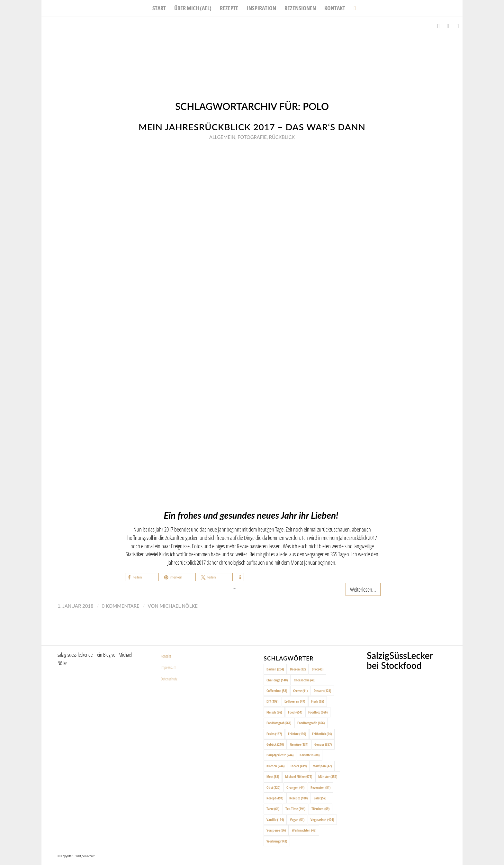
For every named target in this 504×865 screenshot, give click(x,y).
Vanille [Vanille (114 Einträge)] (275, 819)
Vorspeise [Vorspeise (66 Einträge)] (276, 830)
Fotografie (252, 137)
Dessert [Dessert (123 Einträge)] (322, 691)
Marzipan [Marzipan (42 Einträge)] (322, 766)
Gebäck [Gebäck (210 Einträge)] (275, 744)
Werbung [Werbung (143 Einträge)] (277, 841)
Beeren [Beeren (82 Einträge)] (298, 669)
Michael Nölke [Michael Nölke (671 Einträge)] (299, 776)
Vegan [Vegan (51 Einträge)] (297, 819)
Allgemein (222, 137)
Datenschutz (169, 679)
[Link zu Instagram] (448, 26)
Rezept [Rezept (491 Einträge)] (275, 798)
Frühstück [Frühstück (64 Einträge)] (322, 734)
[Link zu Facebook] (438, 26)
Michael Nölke (178, 606)
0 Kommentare (121, 606)
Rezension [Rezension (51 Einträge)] (320, 787)
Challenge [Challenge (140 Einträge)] (277, 680)
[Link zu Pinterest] (458, 26)
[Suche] (352, 8)
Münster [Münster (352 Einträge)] (328, 776)
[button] (142, 577)
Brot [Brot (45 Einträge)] (318, 669)
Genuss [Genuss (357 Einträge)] (323, 744)
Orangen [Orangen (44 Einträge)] (295, 787)
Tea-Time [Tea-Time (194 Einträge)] (295, 809)
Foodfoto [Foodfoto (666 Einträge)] (318, 712)
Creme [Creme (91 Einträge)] (300, 691)
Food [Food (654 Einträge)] (295, 712)
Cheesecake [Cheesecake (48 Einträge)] (305, 680)
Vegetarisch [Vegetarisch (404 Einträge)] (322, 819)
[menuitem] (159, 8)
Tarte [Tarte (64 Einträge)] (273, 809)
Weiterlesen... (363, 589)
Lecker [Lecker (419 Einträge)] (299, 766)
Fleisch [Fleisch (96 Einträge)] (274, 712)
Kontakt (166, 656)
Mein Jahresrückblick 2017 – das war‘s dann (252, 127)
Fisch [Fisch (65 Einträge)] (318, 701)
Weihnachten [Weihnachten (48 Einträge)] (304, 830)
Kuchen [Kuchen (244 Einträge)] (275, 766)
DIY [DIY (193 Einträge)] (272, 701)
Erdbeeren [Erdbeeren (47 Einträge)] (295, 701)
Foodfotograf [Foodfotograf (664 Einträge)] (279, 723)
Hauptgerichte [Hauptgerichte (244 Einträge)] (280, 755)
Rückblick (282, 137)
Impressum (168, 667)
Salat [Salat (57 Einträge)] (320, 798)
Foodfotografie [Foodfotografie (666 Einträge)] (311, 723)
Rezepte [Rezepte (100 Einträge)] (298, 798)
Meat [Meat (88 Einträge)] (273, 776)
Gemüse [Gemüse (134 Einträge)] (299, 744)
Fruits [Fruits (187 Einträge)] (274, 734)
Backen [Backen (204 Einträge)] (275, 669)
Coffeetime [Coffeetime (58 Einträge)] (277, 691)
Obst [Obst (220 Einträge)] (273, 787)
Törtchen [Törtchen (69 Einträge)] (320, 809)
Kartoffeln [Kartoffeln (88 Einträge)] (310, 755)
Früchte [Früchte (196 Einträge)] (297, 734)
